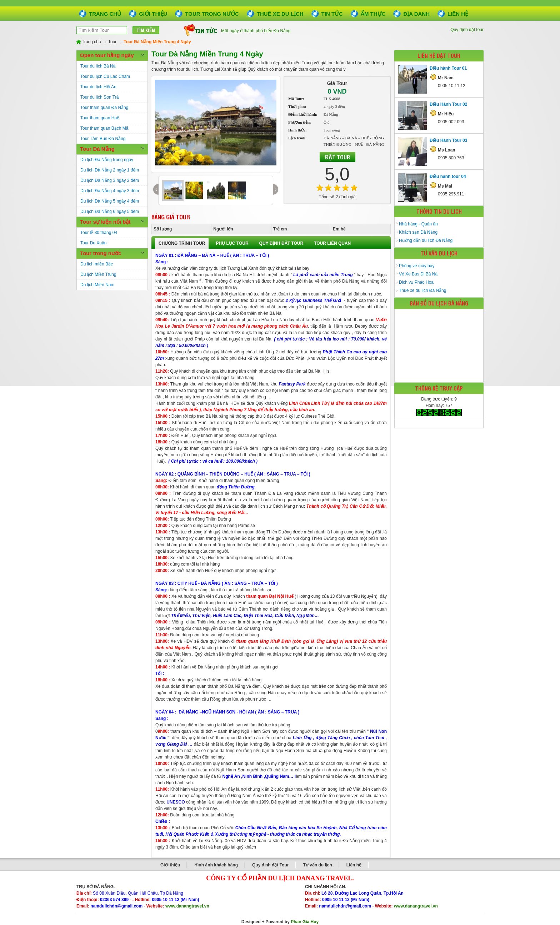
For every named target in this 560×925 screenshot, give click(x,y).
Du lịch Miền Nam (97, 285)
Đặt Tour (337, 157)
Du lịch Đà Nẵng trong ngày (107, 160)
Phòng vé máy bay (417, 266)
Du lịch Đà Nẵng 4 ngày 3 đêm (110, 191)
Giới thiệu (153, 14)
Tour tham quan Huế (100, 118)
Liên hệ (458, 14)
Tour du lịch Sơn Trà (99, 97)
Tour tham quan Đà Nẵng (104, 108)
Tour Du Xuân (93, 243)
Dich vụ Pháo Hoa (416, 282)
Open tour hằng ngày (107, 55)
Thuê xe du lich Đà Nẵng (422, 290)
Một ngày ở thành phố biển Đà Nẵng (256, 32)
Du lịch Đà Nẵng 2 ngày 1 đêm (110, 170)
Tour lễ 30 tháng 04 (99, 233)
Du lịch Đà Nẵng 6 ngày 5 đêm (110, 212)
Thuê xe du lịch (280, 14)
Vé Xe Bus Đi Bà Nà (418, 274)
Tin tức (332, 14)
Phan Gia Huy (305, 922)
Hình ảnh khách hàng (216, 865)
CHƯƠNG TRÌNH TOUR (182, 243)
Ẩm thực (373, 14)
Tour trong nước (212, 14)
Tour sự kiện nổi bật (105, 222)
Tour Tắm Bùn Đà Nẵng (103, 139)
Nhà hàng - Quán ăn (418, 224)
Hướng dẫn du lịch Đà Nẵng (426, 240)
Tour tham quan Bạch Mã (104, 128)
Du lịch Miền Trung (98, 274)
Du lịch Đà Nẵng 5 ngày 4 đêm (110, 201)
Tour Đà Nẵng (97, 149)
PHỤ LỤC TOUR (232, 243)
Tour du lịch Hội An (98, 87)
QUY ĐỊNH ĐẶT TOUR (281, 243)
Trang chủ (105, 14)
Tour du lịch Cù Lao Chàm (105, 76)
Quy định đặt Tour (270, 865)
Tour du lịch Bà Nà (98, 66)
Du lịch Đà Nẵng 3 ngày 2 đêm (110, 180)
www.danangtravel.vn (187, 906)
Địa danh (416, 14)
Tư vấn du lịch (317, 865)
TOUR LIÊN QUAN (332, 243)
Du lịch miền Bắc (97, 264)
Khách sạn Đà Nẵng (418, 232)
